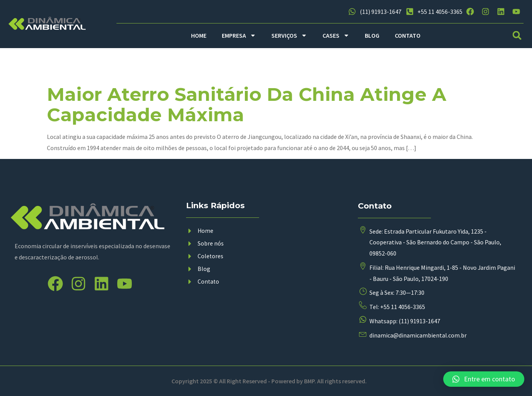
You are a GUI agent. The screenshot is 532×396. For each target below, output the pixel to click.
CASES (336, 35)
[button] (517, 36)
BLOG (372, 35)
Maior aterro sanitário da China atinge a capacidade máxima (247, 104)
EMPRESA (239, 35)
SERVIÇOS (289, 35)
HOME (199, 35)
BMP (309, 381)
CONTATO (408, 35)
